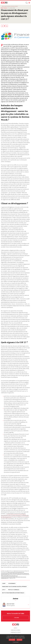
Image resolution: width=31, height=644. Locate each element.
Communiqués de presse (15, 632)
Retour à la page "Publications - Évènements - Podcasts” (10, 6)
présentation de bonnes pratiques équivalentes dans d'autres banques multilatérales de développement (15, 515)
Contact (16, 628)
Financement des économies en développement (14, 587)
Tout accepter (12, 640)
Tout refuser (19, 640)
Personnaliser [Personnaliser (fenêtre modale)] (16, 642)
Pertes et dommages (14, 590)
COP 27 (4, 590)
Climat (4, 583)
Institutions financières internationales (13, 593)
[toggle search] (26, 3)
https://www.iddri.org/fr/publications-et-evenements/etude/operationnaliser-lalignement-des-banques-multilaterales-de (14, 577)
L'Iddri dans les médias (16, 630)
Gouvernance (12, 583)
